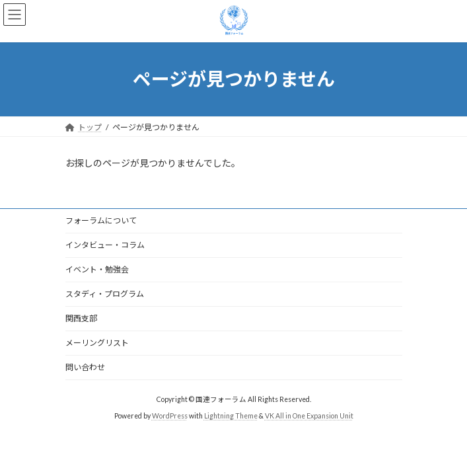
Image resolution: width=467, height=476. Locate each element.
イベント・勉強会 (97, 269)
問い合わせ (85, 367)
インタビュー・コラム (105, 245)
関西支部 (81, 318)
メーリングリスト (97, 343)
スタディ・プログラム (105, 294)
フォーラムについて (101, 220)
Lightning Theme (231, 416)
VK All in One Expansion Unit (309, 416)
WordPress (170, 416)
